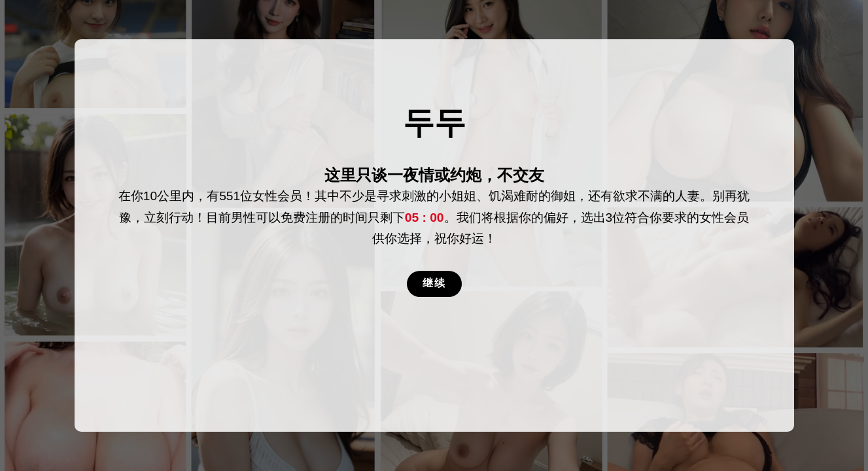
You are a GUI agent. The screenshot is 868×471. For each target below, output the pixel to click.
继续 (434, 283)
